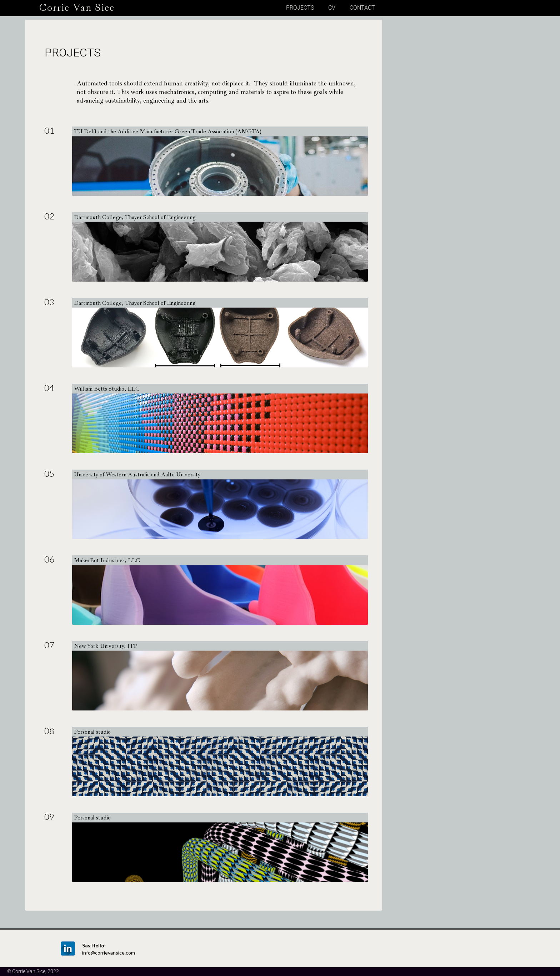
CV (332, 8)
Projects (300, 8)
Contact (362, 8)
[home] (70, 7)
